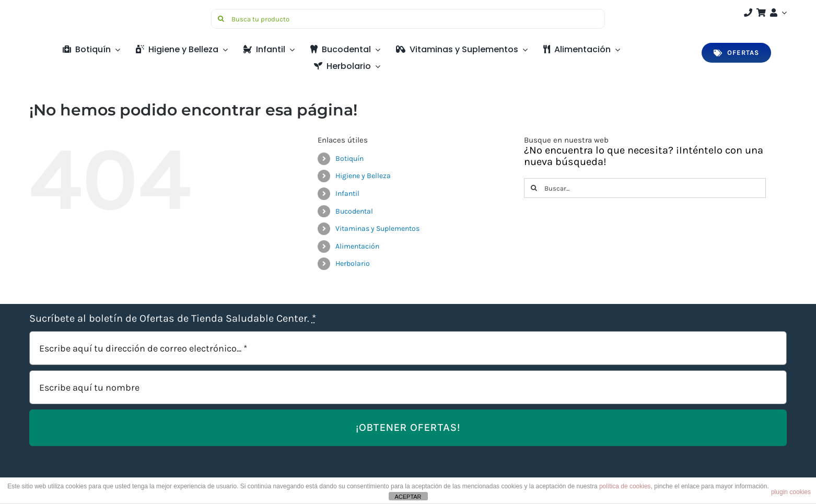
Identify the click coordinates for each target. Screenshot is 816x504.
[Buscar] (221, 19)
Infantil (347, 194)
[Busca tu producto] (408, 19)
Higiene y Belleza (363, 176)
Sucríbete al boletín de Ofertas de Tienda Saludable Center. (173, 318)
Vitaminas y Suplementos (377, 228)
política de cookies (625, 486)
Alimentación (357, 246)
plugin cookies (791, 492)
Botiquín (349, 159)
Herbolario (353, 263)
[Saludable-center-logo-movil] (68, 13)
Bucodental (354, 211)
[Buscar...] (645, 188)
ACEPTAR (408, 497)
